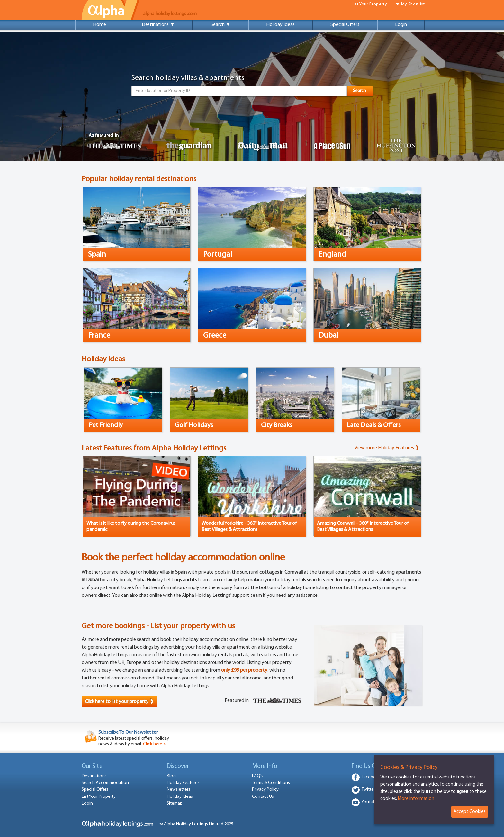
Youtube (370, 802)
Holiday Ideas (280, 25)
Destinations (94, 776)
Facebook (371, 777)
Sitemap (175, 803)
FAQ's (258, 776)
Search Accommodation (105, 783)
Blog (171, 776)
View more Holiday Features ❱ (387, 448)
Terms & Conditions (271, 783)
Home (99, 25)
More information (416, 799)
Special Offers (345, 25)
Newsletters (179, 790)
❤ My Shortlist (410, 4)
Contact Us (263, 797)
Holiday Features (183, 783)
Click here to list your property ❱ (119, 702)
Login (401, 25)
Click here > (154, 744)
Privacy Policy (265, 790)
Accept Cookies (470, 812)
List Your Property (369, 4)
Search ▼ (221, 25)
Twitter (368, 790)
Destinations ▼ (158, 25)
